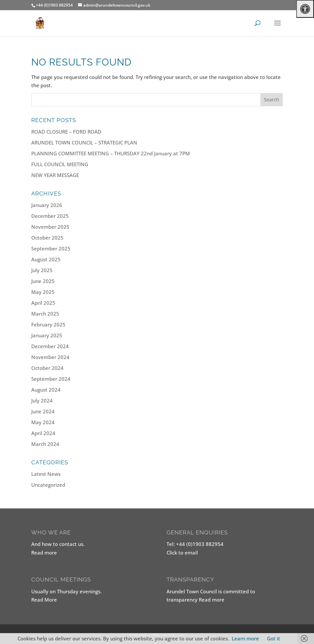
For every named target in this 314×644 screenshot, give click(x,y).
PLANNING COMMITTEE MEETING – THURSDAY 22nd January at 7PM (111, 153)
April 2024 (43, 433)
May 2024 (43, 422)
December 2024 (50, 346)
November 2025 (50, 227)
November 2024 (50, 357)
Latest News (46, 474)
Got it (274, 638)
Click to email (182, 553)
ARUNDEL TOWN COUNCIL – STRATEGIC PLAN (84, 142)
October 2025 (47, 238)
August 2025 (46, 259)
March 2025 (45, 314)
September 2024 (51, 379)
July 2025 (42, 270)
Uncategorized (48, 485)
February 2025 (48, 324)
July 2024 (42, 400)
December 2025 (50, 216)
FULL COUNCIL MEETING (60, 164)
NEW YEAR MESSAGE (55, 175)
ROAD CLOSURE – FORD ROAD (66, 132)
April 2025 (43, 303)
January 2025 (47, 335)
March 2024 (45, 444)
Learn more (245, 638)
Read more (44, 553)
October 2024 (47, 368)
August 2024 (46, 390)
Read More (44, 600)
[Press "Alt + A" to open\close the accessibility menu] (305, 9)
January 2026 (47, 205)
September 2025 (51, 248)
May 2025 (43, 292)
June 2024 (43, 411)
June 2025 (43, 281)
